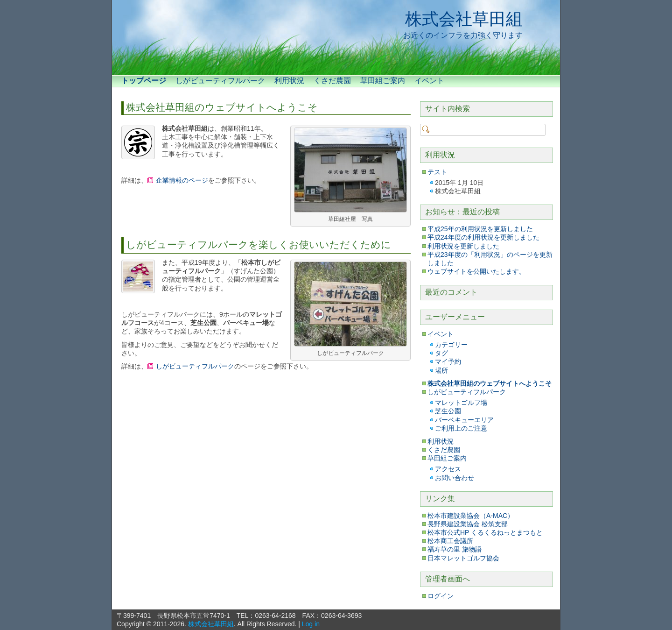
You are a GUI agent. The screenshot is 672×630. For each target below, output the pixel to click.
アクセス (448, 469)
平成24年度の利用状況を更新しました (483, 237)
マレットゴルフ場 (461, 403)
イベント (429, 81)
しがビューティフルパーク (220, 81)
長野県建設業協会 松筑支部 (468, 524)
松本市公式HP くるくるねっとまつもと (485, 532)
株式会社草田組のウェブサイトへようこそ (222, 107)
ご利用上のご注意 (461, 428)
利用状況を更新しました (463, 246)
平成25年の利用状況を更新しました (480, 229)
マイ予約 (448, 361)
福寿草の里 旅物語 (455, 549)
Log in (311, 624)
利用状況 (289, 81)
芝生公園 (448, 411)
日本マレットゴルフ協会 (463, 558)
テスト (437, 172)
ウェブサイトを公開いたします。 (476, 271)
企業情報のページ (182, 180)
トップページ (144, 81)
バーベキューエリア (464, 420)
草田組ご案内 (383, 81)
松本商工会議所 (450, 541)
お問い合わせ (455, 478)
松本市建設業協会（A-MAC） (471, 516)
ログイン (441, 596)
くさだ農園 (332, 81)
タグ (441, 353)
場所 (441, 370)
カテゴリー (451, 345)
